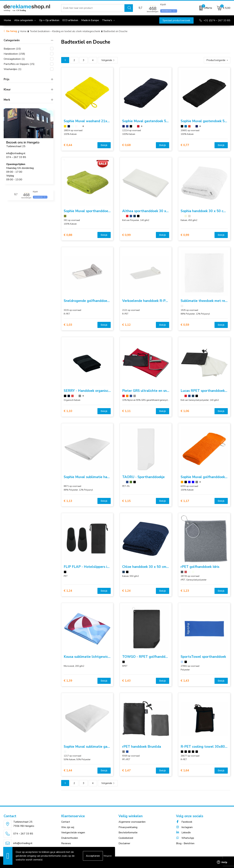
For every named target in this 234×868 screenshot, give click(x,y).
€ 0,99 (126, 235)
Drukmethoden (70, 838)
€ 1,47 (126, 770)
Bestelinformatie (128, 833)
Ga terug (12, 31)
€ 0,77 (185, 145)
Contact (66, 822)
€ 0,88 (68, 235)
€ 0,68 (126, 145)
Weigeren (108, 856)
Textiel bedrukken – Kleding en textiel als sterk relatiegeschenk (65, 31)
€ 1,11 (126, 411)
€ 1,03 (68, 325)
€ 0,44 (68, 145)
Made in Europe (90, 20)
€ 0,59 (185, 325)
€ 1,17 (185, 501)
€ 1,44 (68, 770)
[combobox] (93, 8)
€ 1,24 (68, 591)
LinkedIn (183, 833)
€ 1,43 (126, 681)
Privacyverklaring (128, 827)
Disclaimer (124, 843)
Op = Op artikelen (49, 20)
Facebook (184, 822)
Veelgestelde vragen (73, 833)
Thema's (107, 20)
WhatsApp (185, 838)
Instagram (184, 827)
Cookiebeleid (126, 838)
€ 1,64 (185, 770)
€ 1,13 (68, 501)
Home (23, 31)
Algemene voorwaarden (132, 822)
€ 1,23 (185, 591)
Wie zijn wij (68, 827)
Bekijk (104, 145)
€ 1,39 (68, 681)
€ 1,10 (68, 411)
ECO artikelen (70, 20)
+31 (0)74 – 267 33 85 (217, 20)
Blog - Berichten (185, 843)
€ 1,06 (185, 411)
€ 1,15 (126, 501)
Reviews (66, 843)
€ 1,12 (126, 325)
